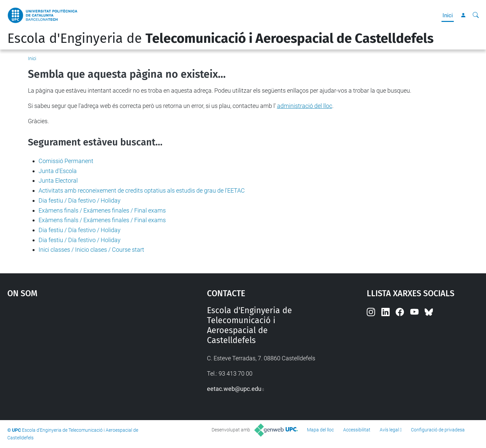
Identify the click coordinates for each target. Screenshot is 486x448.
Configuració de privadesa (438, 430)
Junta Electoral (58, 180)
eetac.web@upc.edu (234, 389)
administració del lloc (305, 106)
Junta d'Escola (58, 171)
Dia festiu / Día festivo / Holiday (80, 200)
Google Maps (83, 355)
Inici (448, 15)
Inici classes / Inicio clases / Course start (91, 250)
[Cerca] (476, 15)
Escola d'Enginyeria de (220, 39)
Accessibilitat (357, 430)
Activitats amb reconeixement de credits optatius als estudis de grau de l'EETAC (142, 190)
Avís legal (389, 430)
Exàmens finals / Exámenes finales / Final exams (102, 210)
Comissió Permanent (66, 161)
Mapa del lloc (320, 430)
